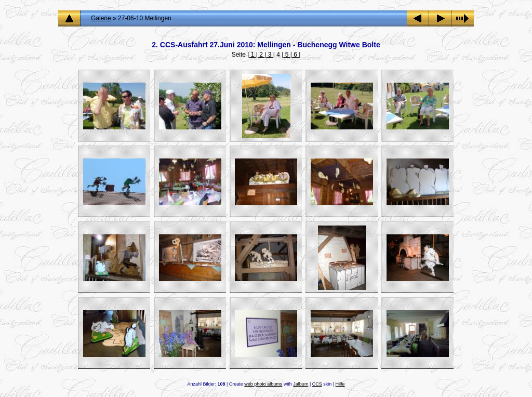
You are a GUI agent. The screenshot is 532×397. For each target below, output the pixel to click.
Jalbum (301, 384)
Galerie (101, 18)
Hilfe (340, 384)
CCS (317, 384)
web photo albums (263, 384)
